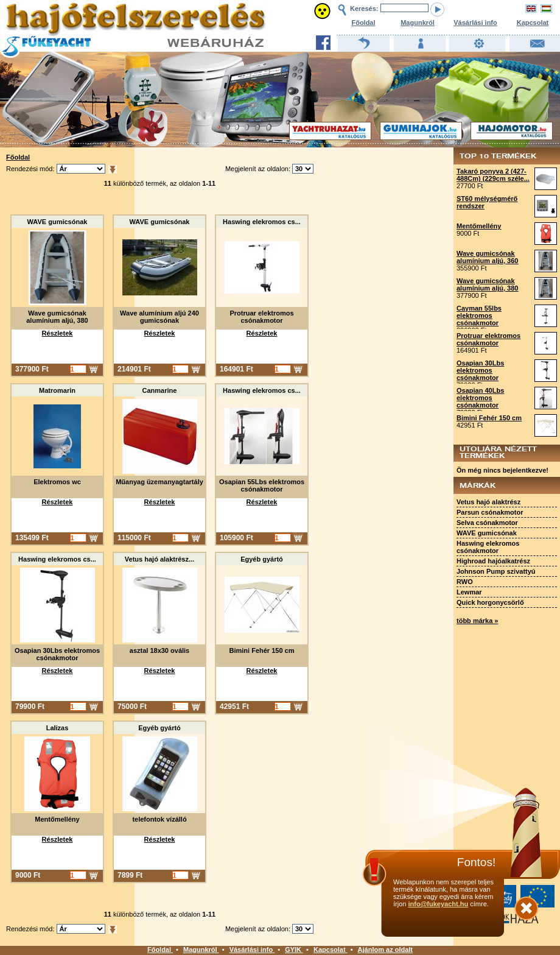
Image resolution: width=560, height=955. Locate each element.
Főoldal (363, 23)
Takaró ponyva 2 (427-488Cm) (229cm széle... (493, 175)
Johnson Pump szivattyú (496, 571)
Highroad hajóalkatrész (493, 561)
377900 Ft (472, 295)
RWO (465, 582)
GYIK (294, 950)
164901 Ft (472, 350)
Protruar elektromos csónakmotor (488, 339)
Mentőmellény (479, 226)
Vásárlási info (475, 23)
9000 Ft (468, 233)
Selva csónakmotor (487, 523)
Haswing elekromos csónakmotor (488, 547)
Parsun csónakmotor (490, 512)
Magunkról (418, 23)
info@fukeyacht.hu (438, 904)
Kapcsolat (533, 23)
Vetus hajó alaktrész (488, 502)
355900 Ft (472, 268)
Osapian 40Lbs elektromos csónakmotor (480, 398)
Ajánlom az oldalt (385, 950)
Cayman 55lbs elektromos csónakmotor (479, 315)
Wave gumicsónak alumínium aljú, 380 (487, 284)
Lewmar (469, 592)
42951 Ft (470, 425)
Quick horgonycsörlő (490, 602)
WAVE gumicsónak (487, 533)
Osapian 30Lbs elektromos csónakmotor (480, 370)
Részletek (58, 333)
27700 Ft (470, 186)
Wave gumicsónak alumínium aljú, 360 (487, 257)
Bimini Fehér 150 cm (489, 418)
